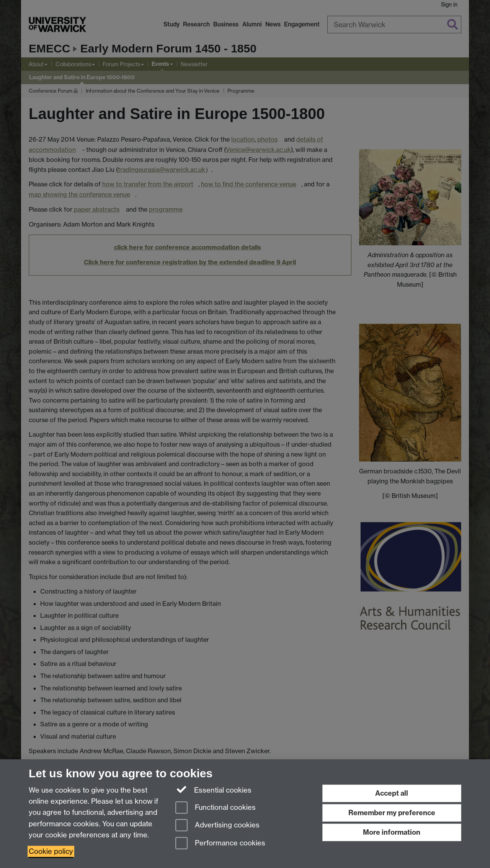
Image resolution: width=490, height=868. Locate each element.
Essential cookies (213, 790)
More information (392, 832)
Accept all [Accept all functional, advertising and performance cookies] (392, 793)
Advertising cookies (217, 826)
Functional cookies (216, 808)
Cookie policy (51, 851)
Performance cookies (220, 844)
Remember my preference (392, 813)
